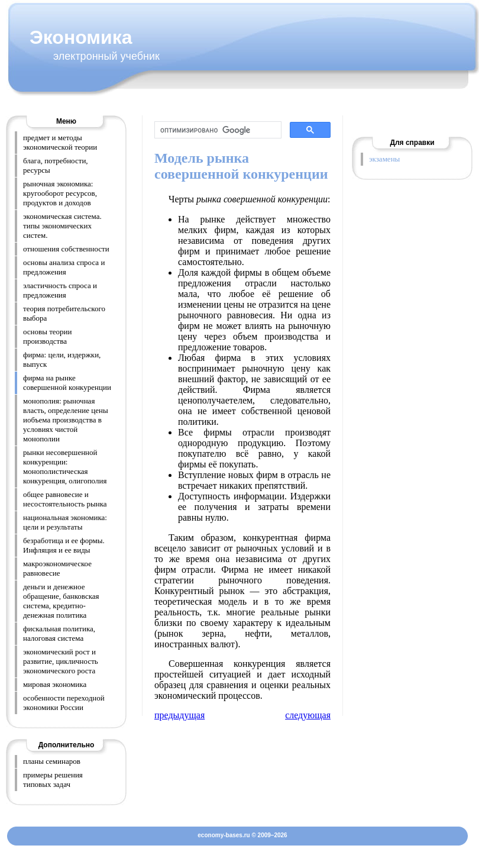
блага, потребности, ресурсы (56, 165)
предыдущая (179, 715)
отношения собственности (66, 249)
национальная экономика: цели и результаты (65, 522)
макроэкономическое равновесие (57, 568)
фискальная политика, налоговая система (59, 633)
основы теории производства (48, 336)
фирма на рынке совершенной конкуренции (67, 383)
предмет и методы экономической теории (60, 142)
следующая (308, 715)
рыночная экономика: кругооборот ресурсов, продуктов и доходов (60, 193)
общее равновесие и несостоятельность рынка (65, 499)
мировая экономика (55, 684)
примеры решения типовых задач (53, 780)
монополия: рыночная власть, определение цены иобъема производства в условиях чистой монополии (66, 420)
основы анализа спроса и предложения (64, 267)
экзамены (384, 159)
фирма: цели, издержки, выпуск (62, 359)
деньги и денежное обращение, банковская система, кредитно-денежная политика (61, 601)
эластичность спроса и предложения (60, 290)
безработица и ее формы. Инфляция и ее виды (64, 545)
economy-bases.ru (224, 835)
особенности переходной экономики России (64, 703)
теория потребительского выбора (64, 313)
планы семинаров (52, 761)
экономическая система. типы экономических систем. (62, 226)
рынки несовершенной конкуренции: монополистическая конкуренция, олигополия (65, 467)
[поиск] (217, 130)
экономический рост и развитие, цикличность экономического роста (61, 661)
